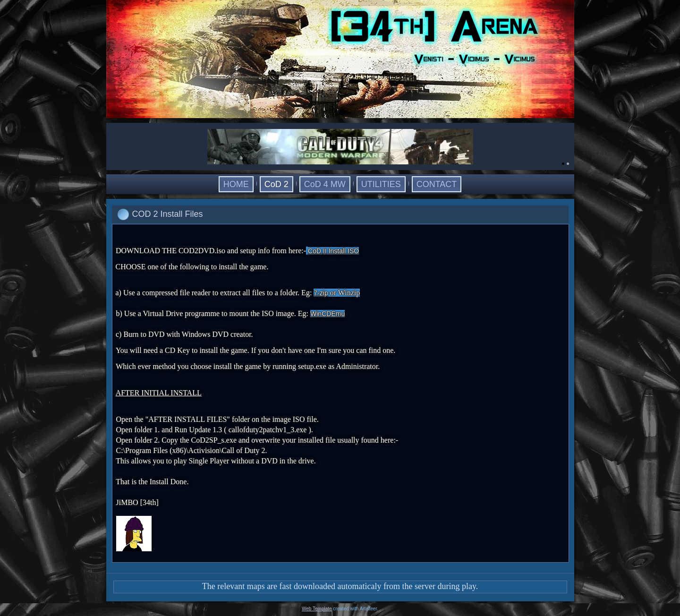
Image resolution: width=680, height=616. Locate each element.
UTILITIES (381, 184)
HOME (236, 184)
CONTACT (437, 184)
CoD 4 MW (325, 184)
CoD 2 (276, 184)
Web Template (317, 609)
